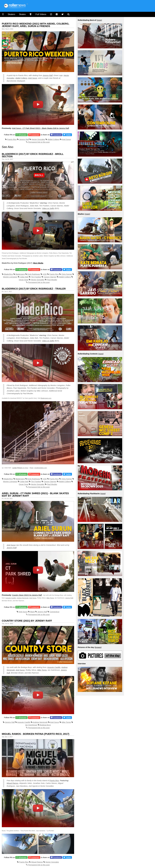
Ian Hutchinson (31, 725)
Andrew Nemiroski (23, 598)
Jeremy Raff (48, 75)
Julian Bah (24, 277)
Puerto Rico (12, 139)
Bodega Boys (45, 725)
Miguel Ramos (12, 783)
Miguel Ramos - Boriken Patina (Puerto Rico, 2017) (36, 734)
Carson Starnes (50, 277)
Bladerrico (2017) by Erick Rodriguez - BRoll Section (33, 155)
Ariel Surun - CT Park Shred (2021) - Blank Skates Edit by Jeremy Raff (40, 128)
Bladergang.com (46, 398)
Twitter (68, 135)
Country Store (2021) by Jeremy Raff (27, 595)
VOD (45, 274)
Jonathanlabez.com (41, 468)
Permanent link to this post (39, 142)
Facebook (57, 135)
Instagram (35, 135)
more (99, 20)
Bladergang (20, 274)
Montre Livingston (10, 277)
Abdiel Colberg (21, 78)
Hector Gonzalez (38, 139)
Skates (22, 14)
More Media (38, 263)
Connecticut (54, 612)
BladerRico (8, 274)
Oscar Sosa (24, 280)
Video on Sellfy (48, 208)
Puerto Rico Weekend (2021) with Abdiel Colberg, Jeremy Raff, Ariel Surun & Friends (35, 25)
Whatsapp (23, 135)
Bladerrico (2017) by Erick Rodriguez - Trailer (34, 289)
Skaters (11, 14)
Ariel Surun (33, 78)
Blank (33, 612)
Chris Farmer (67, 274)
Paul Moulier (52, 280)
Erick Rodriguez (34, 274)
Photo (31, 468)
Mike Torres (50, 598)
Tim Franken (36, 277)
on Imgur (20, 468)
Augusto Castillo (11, 598)
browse (98, 647)
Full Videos (41, 14)
